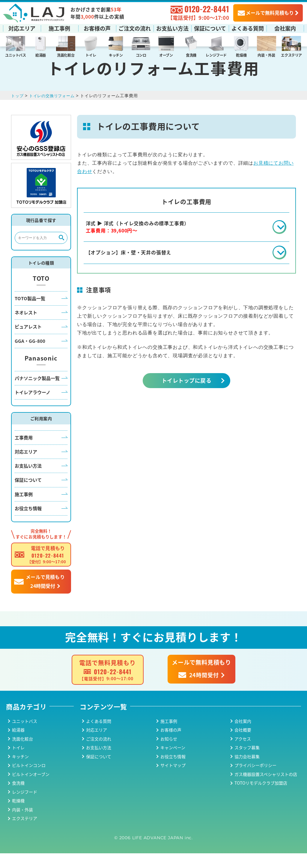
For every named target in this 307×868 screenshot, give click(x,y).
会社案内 (285, 28)
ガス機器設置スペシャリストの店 (266, 789)
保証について (210, 28)
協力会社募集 (247, 771)
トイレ (91, 55)
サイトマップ (173, 780)
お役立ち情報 (28, 523)
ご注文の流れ (135, 28)
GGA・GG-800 (30, 355)
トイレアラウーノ (33, 407)
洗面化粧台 (66, 55)
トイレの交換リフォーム (54, 110)
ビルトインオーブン (31, 789)
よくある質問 (248, 28)
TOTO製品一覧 (30, 313)
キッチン (116, 55)
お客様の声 (97, 28)
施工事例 (59, 28)
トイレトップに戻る (186, 397)
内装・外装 (266, 55)
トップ (18, 110)
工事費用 (24, 452)
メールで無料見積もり (266, 12)
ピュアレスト (28, 341)
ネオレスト (26, 327)
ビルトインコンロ (29, 780)
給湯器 (41, 55)
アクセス (243, 753)
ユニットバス (16, 55)
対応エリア (22, 28)
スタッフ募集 (247, 762)
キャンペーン (173, 762)
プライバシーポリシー (255, 780)
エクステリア (291, 55)
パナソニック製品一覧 (37, 392)
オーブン (166, 55)
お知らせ (169, 753)
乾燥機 (241, 55)
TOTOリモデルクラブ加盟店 (261, 798)
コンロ (141, 55)
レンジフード (216, 55)
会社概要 (243, 744)
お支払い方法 (172, 28)
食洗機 (191, 55)
